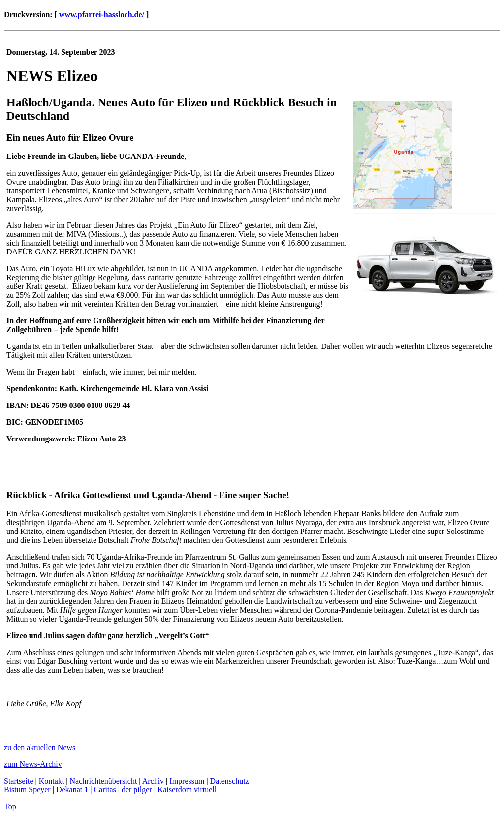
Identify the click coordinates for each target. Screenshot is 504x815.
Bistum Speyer (27, 790)
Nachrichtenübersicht (104, 781)
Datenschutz (230, 781)
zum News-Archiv (33, 764)
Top (10, 806)
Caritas (105, 790)
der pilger (137, 790)
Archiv (153, 781)
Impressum (187, 781)
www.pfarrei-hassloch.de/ (102, 15)
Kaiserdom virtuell (187, 790)
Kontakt (52, 781)
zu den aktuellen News (40, 747)
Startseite (19, 781)
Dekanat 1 (72, 790)
